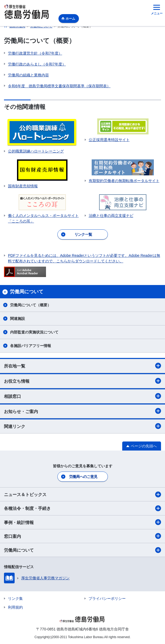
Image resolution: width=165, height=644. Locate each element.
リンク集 (15, 598)
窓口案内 (82, 536)
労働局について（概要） (31, 305)
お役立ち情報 (82, 381)
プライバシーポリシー (107, 598)
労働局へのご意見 (83, 477)
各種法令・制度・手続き (82, 508)
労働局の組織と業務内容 (28, 75)
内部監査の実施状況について (34, 332)
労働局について (82, 550)
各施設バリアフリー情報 (31, 346)
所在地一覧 (82, 366)
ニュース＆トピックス (82, 494)
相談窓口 (82, 396)
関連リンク (82, 426)
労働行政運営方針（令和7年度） (35, 53)
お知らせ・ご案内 (82, 411)
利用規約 (15, 607)
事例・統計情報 (82, 522)
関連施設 (18, 319)
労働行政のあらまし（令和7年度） (37, 64)
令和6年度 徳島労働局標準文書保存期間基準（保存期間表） (59, 86)
